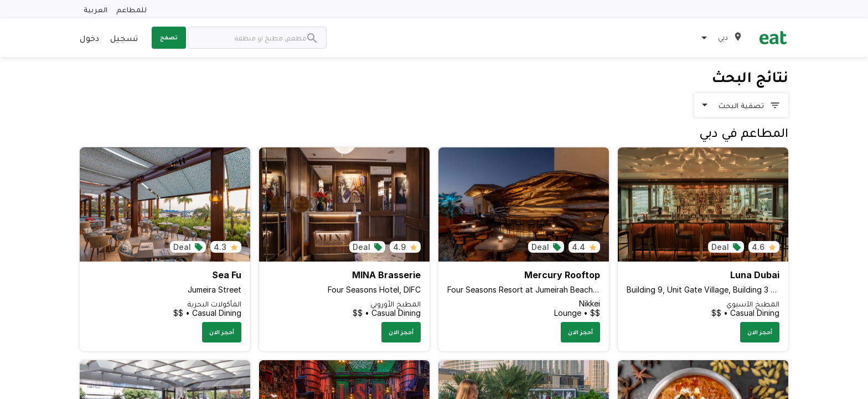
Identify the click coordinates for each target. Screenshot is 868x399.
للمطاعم (131, 9)
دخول (89, 38)
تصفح (169, 37)
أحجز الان (760, 332)
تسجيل (124, 38)
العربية (95, 9)
